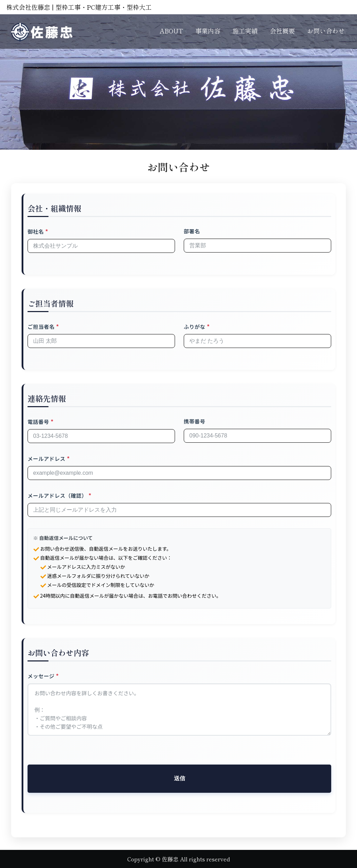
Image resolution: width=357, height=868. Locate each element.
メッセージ (41, 676)
